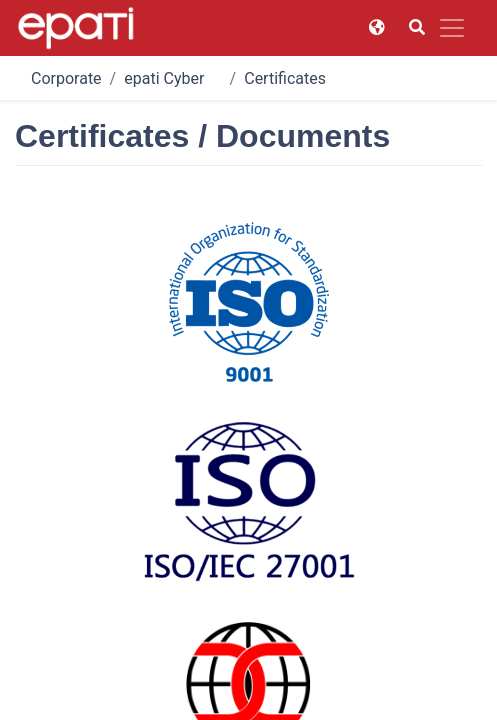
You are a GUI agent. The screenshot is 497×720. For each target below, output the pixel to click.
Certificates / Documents (333, 78)
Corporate (66, 78)
